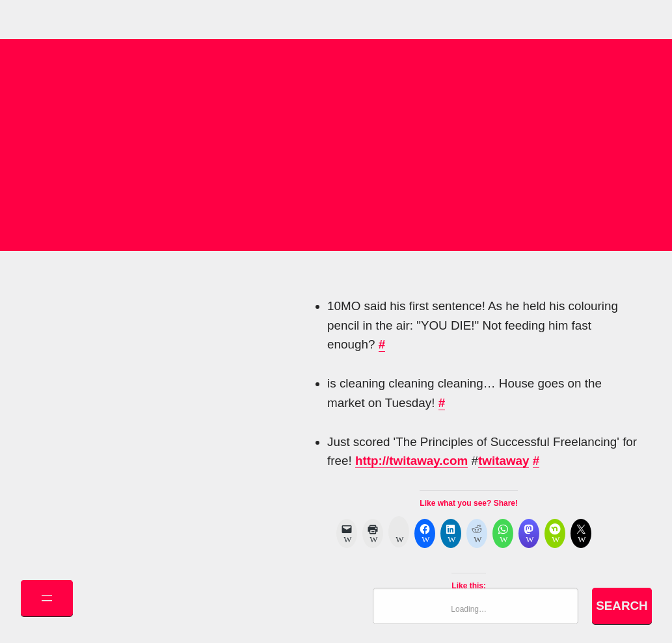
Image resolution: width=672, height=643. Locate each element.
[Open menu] (47, 598)
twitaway (504, 461)
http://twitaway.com (411, 461)
